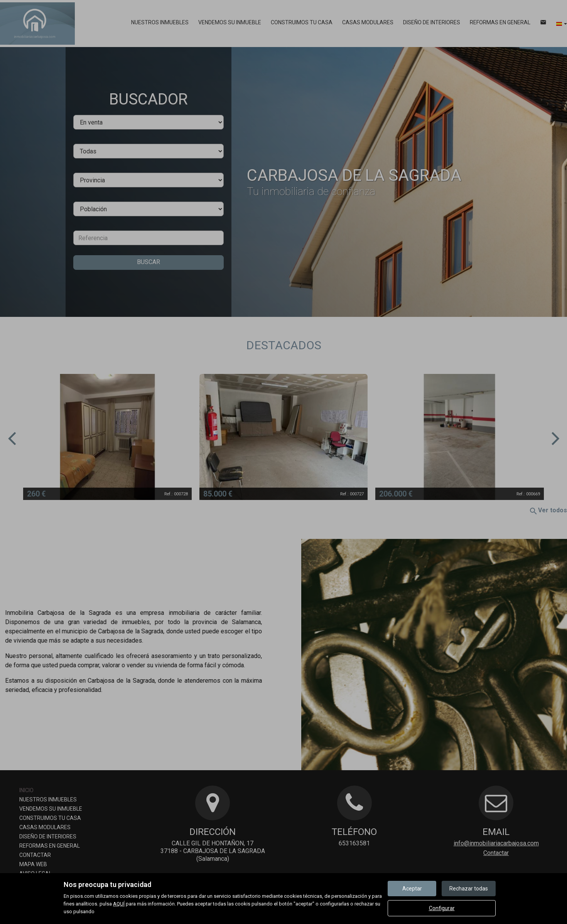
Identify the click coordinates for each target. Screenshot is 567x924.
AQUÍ (119, 904)
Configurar (442, 908)
